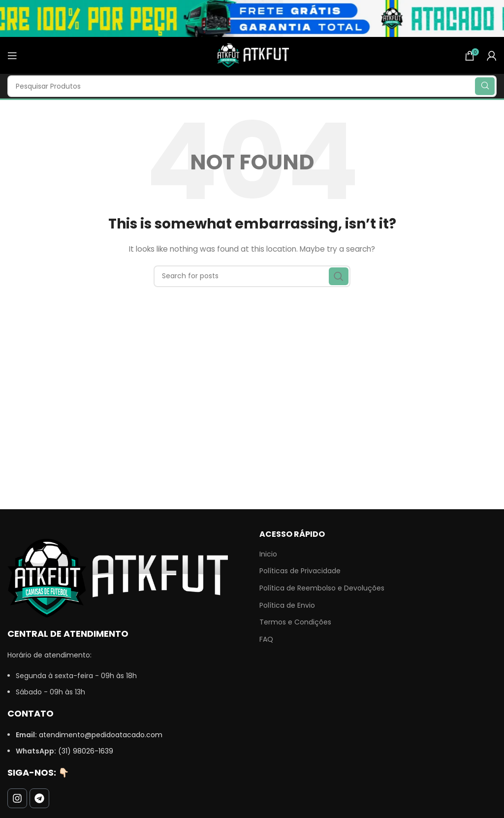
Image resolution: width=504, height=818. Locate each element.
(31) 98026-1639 (86, 751)
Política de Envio (287, 605)
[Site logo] (252, 55)
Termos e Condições (295, 622)
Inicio (268, 554)
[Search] (252, 86)
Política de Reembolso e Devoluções (322, 588)
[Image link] (118, 578)
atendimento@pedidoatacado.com (101, 735)
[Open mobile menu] (12, 56)
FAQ (266, 639)
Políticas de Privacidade (300, 571)
